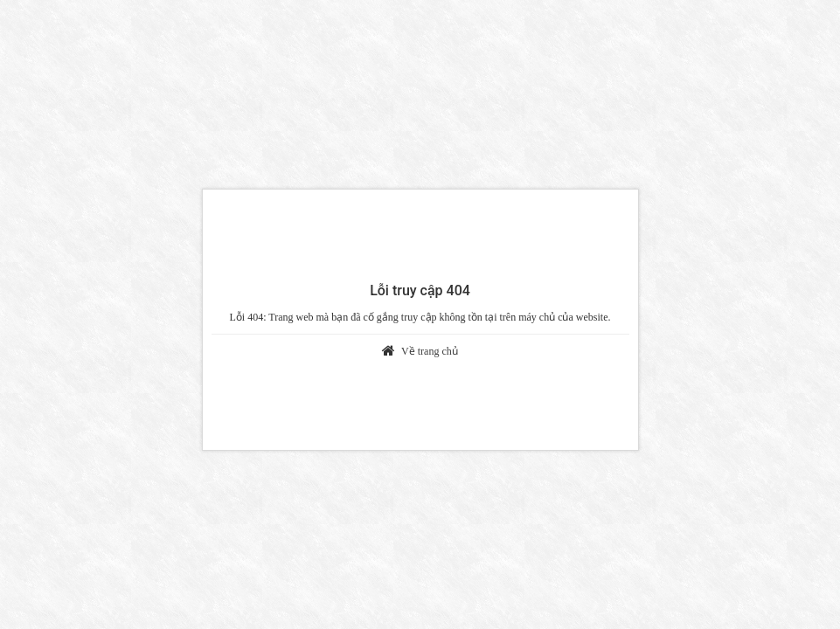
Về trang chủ (430, 351)
